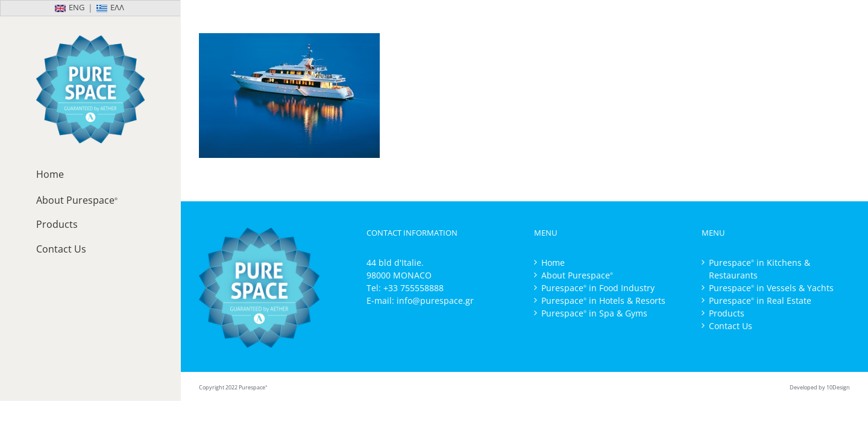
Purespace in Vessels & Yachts (771, 288)
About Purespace (577, 275)
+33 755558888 (414, 288)
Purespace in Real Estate (760, 300)
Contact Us (731, 326)
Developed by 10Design (820, 387)
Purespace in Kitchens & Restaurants (759, 269)
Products (727, 313)
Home (553, 263)
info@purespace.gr (435, 300)
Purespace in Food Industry (598, 288)
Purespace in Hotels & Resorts (603, 300)
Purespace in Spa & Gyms (594, 313)
